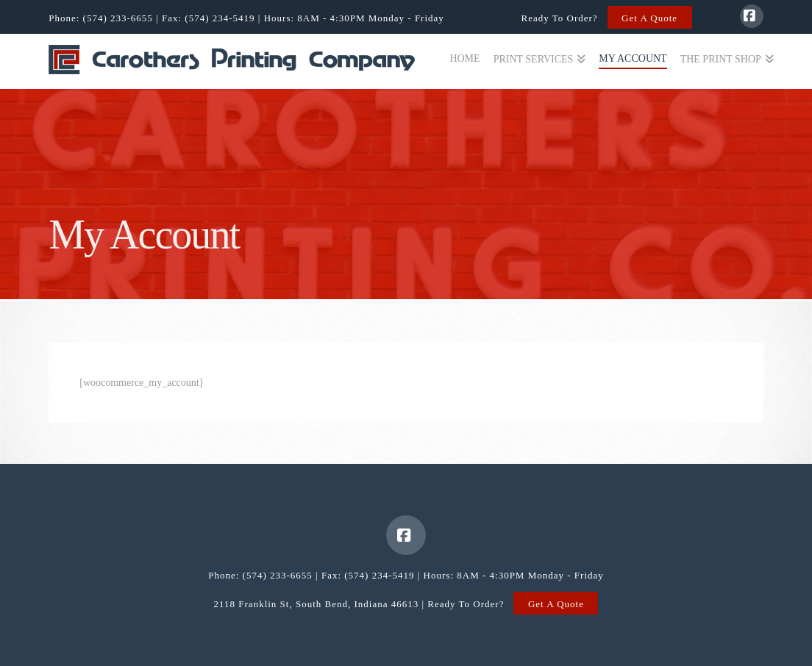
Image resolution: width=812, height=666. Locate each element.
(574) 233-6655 (118, 18)
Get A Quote (649, 18)
